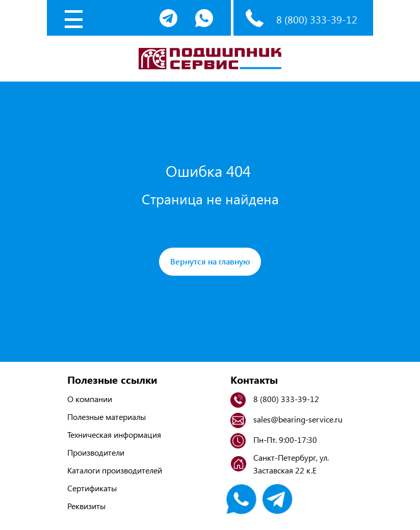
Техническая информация (114, 434)
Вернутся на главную (210, 261)
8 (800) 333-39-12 (317, 19)
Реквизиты (86, 506)
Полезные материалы (107, 417)
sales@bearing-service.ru (298, 419)
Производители (96, 452)
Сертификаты (92, 488)
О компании (90, 399)
